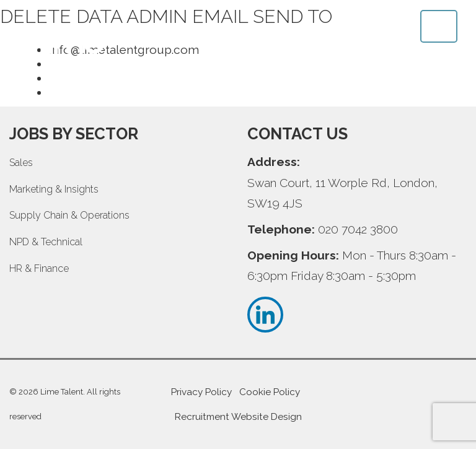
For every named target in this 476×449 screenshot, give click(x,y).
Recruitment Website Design (238, 417)
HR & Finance (39, 268)
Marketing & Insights (54, 189)
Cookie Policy (270, 392)
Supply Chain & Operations (69, 215)
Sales (21, 163)
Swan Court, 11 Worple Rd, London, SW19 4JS (342, 193)
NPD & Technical (46, 242)
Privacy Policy (201, 392)
